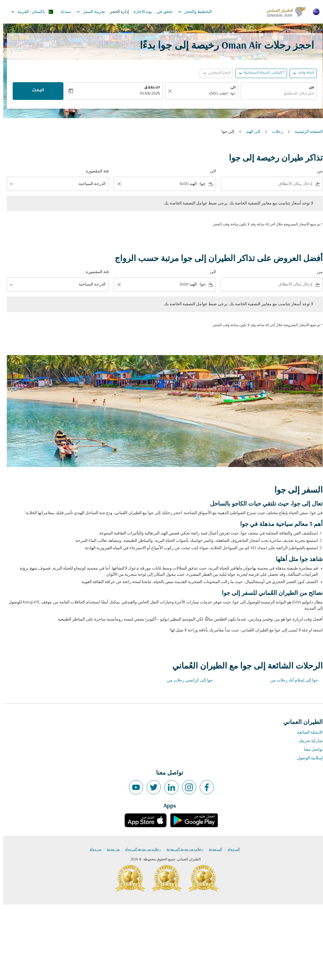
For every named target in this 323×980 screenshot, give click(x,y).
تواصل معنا (310, 750)
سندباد (62, 12)
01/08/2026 (147, 94)
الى (230, 88)
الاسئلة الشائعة (307, 733)
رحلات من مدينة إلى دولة (140, 849)
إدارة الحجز (116, 12)
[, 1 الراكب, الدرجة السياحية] (261, 73)
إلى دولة (231, 849)
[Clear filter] (116, 184)
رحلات (274, 132)
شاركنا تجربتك (307, 741)
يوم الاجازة (140, 12)
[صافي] (166, 91)
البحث (35, 91)
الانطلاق (149, 88)
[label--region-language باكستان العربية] (28, 12)
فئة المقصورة (94, 171)
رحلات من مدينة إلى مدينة (182, 849)
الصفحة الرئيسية (305, 132)
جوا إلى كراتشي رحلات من (187, 680)
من (308, 88)
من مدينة (110, 849)
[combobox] (276, 94)
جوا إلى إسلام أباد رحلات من (291, 680)
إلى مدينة (212, 849)
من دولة (92, 849)
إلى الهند (250, 132)
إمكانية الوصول (307, 758)
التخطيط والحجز (190, 12)
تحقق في (161, 12)
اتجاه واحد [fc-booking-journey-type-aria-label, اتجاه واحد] (303, 73)
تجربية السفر (86, 12)
